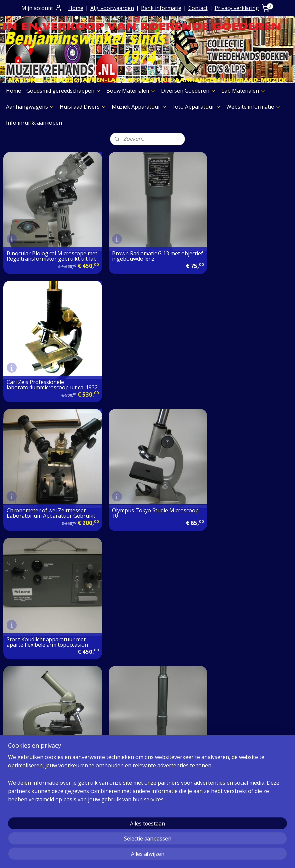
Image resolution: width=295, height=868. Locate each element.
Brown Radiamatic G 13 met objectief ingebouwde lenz (139, 249)
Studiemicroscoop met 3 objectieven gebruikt (37, 493)
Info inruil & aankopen (34, 123)
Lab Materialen (244, 91)
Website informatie (253, 107)
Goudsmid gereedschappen (64, 91)
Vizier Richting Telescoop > (139, 494)
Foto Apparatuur (197, 107)
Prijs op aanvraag (127, 683)
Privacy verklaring (237, 8)
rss (139, 856)
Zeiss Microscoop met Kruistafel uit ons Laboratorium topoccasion (246, 493)
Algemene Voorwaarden (135, 674)
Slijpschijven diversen (33, 800)
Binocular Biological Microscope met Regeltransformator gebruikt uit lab (49, 246)
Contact (198, 8)
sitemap (125, 856)
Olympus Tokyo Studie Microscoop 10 (133, 371)
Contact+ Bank (123, 666)
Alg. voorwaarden (112, 8)
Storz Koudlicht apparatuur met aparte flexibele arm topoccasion (244, 371)
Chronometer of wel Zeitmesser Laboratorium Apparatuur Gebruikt (46, 368)
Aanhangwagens (30, 107)
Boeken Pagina (26, 749)
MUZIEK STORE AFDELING (236, 708)
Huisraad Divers (83, 107)
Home (76, 8)
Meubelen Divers (28, 825)
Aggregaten (21, 808)
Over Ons (116, 657)
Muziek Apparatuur (139, 107)
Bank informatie (161, 8)
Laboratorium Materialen (235, 683)
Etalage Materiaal (29, 775)
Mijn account (42, 8)
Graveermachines (28, 792)
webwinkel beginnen (164, 856)
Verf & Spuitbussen (31, 783)
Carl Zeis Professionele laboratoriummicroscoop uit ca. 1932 (242, 246)
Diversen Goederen (189, 91)
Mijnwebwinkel (222, 856)
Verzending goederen (132, 691)
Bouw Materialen (131, 91)
